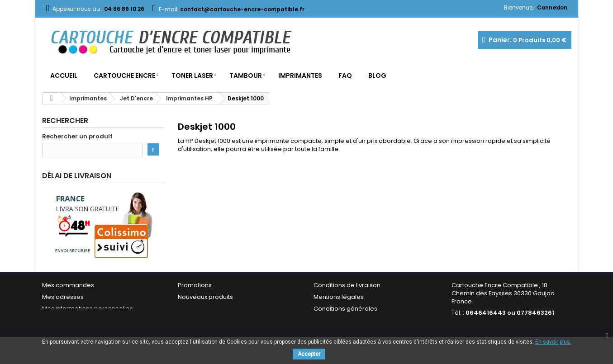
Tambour (246, 76)
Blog (377, 76)
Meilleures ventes (204, 310)
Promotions (195, 287)
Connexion (552, 7)
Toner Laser (192, 76)
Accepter (309, 354)
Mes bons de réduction (76, 322)
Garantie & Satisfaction (347, 322)
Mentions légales (339, 299)
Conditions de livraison (347, 287)
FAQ (345, 76)
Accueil (64, 76)
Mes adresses (63, 299)
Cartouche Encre (124, 76)
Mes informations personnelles (88, 310)
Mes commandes (68, 287)
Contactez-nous (202, 322)
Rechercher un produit (77, 137)
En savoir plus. (553, 342)
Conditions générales (345, 310)
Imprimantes (300, 76)
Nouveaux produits (205, 299)
